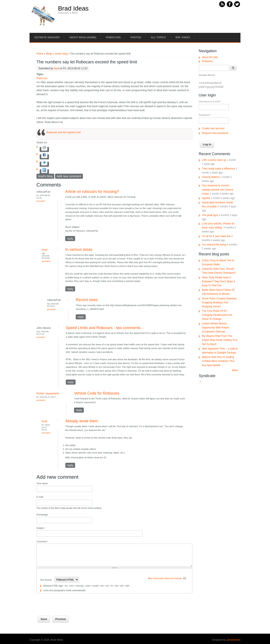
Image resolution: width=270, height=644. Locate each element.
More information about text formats (165, 578)
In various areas (79, 249)
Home (40, 54)
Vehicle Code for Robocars (97, 393)
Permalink (41, 201)
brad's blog (61, 54)
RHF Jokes (183, 37)
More (235, 370)
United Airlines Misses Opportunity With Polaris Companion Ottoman (215, 328)
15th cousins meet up (214, 160)
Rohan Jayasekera (48, 393)
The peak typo (210, 215)
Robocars (113, 37)
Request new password (215, 133)
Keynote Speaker (47, 37)
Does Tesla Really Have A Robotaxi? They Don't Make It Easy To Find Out (218, 281)
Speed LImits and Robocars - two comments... (105, 328)
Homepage (42, 515)
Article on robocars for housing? (92, 192)
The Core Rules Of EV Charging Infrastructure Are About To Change (217, 315)
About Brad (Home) (83, 37)
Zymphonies (234, 640)
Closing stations (211, 177)
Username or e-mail (210, 101)
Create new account (213, 128)
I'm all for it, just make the (216, 236)
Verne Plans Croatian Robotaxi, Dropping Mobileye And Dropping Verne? (219, 303)
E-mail (40, 497)
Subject (40, 528)
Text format (46, 580)
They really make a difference (218, 169)
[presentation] (69, 602)
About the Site (210, 57)
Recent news (87, 300)
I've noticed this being (214, 245)
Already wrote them (82, 421)
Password (205, 115)
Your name (42, 483)
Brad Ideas (73, 8)
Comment (42, 541)
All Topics (158, 37)
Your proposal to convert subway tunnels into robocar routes (218, 189)
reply (70, 239)
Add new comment (69, 176)
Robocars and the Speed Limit (64, 132)
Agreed (206, 198)
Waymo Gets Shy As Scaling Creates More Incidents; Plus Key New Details (218, 361)
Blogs (49, 54)
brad (56, 68)
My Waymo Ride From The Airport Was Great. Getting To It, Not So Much (220, 340)
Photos (136, 37)
